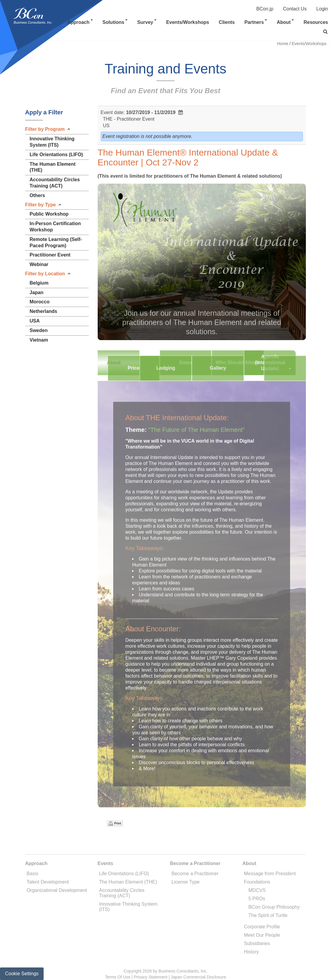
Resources (316, 22)
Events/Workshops (188, 22)
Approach (80, 22)
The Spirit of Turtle (268, 915)
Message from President (270, 874)
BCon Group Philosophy (274, 907)
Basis (32, 874)
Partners (256, 22)
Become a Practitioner (195, 874)
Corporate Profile (262, 927)
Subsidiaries (257, 943)
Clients (227, 22)
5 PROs (257, 899)
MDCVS (257, 890)
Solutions (115, 22)
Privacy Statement (151, 977)
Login (322, 9)
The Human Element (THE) (128, 882)
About (285, 22)
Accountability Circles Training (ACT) (122, 893)
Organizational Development (57, 890)
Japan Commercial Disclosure (199, 977)
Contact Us (295, 9)
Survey (147, 22)
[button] (325, 32)
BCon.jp (265, 9)
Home (283, 44)
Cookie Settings (22, 974)
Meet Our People (262, 935)
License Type (186, 882)
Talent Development (48, 882)
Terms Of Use (118, 977)
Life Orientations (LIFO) (124, 874)
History (252, 952)
